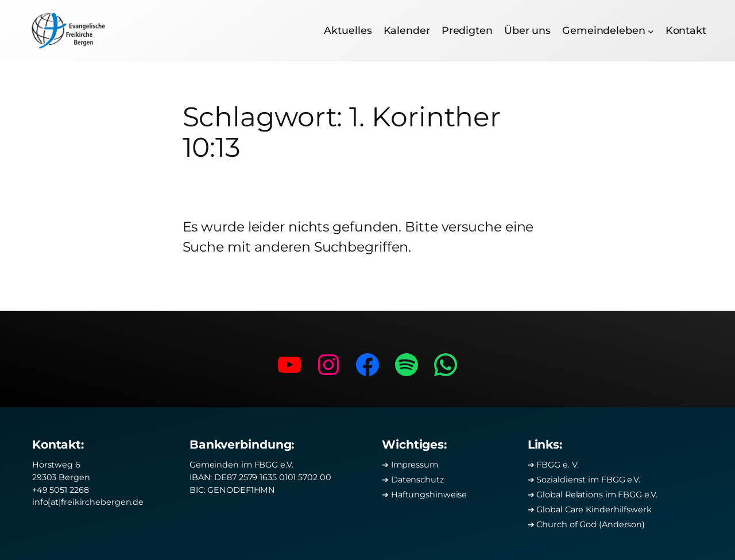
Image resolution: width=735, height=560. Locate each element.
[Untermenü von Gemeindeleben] (651, 31)
